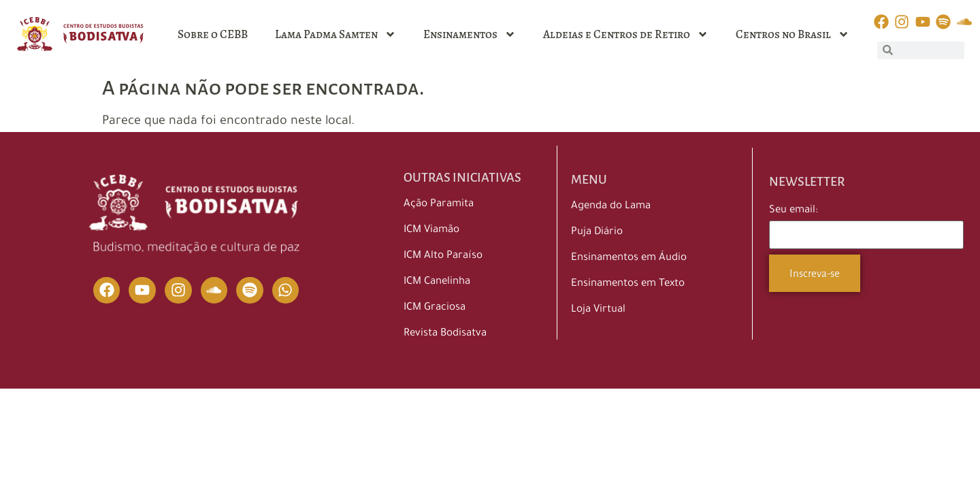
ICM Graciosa (435, 308)
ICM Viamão (431, 230)
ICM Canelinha (437, 282)
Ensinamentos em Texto (628, 284)
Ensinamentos (470, 34)
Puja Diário (597, 232)
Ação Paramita (439, 205)
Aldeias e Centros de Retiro (626, 34)
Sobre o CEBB (213, 34)
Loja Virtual (598, 310)
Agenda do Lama (611, 207)
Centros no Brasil (793, 34)
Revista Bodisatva (445, 334)
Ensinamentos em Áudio (629, 258)
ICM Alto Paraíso (443, 256)
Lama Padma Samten (336, 34)
